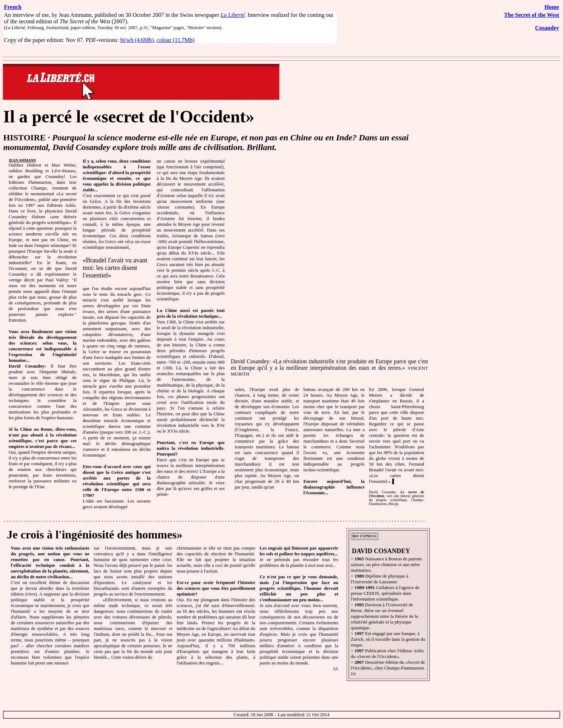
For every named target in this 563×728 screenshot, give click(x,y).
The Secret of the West (532, 15)
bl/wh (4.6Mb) (137, 40)
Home (552, 7)
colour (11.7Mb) (175, 40)
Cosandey (547, 28)
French (13, 7)
